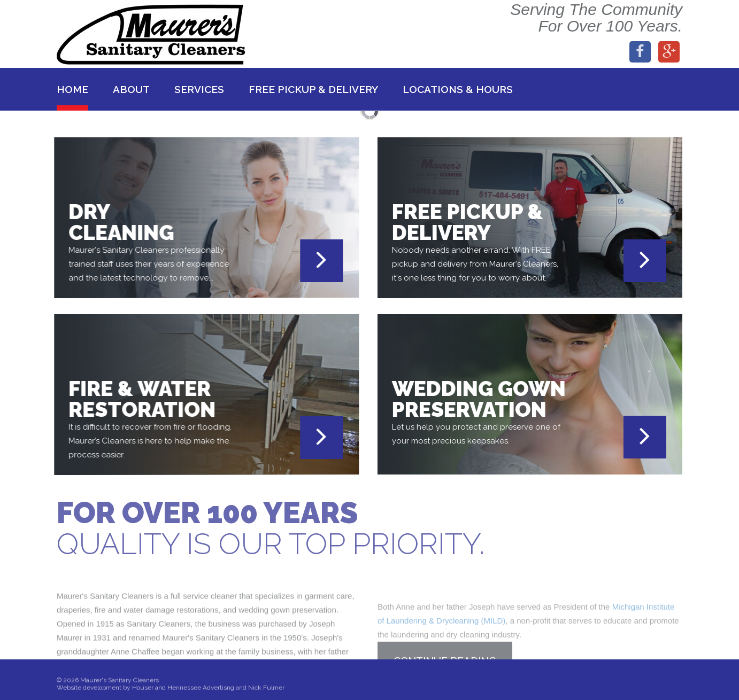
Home (72, 89)
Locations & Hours (458, 89)
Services (199, 89)
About (131, 89)
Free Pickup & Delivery (313, 89)
